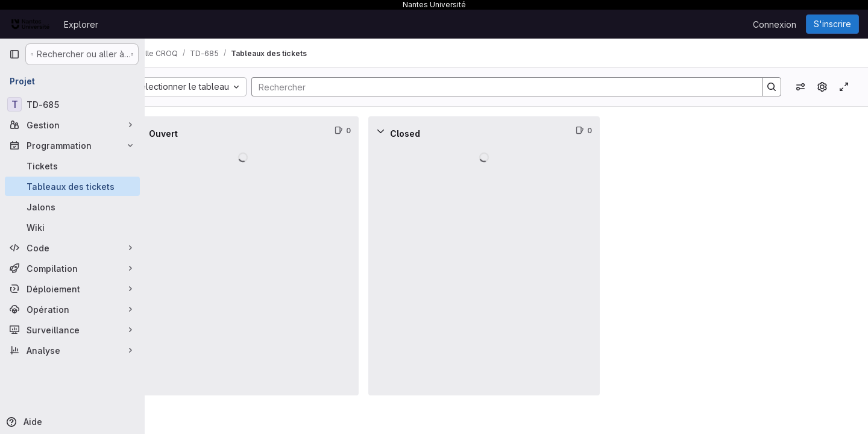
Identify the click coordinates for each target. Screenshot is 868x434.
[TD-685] (72, 104)
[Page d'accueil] (30, 24)
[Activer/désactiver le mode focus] (844, 87)
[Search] (517, 87)
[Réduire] (171, 131)
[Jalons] (72, 207)
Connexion (775, 24)
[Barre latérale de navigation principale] (14, 54)
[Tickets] (72, 166)
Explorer (81, 24)
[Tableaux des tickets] (72, 186)
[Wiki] (72, 227)
